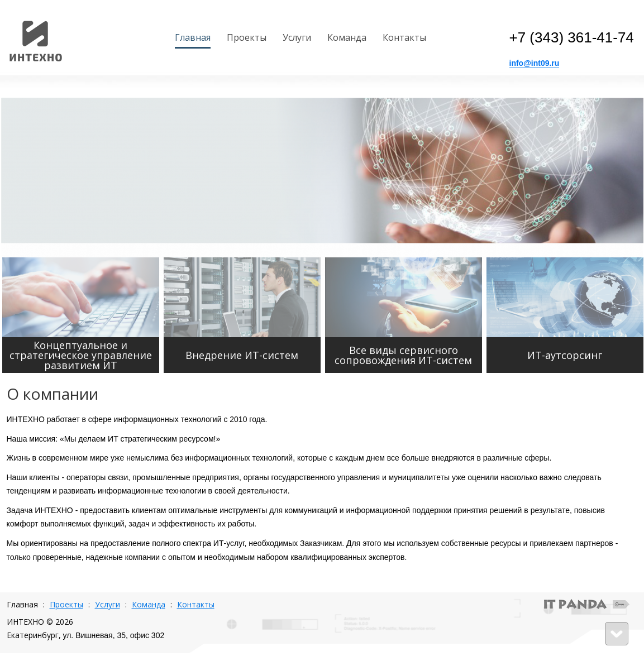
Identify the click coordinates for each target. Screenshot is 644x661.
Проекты (66, 604)
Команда (149, 604)
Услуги (108, 604)
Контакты (196, 604)
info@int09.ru (535, 63)
